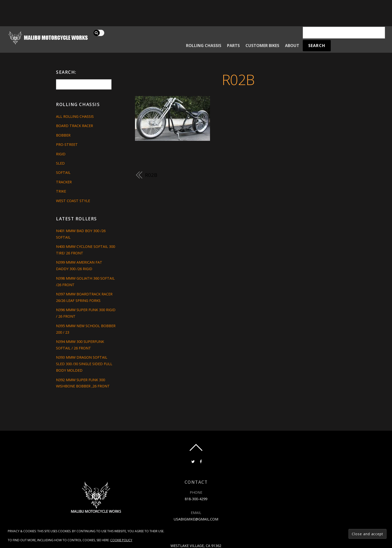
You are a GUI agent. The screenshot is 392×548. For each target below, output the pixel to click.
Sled (60, 163)
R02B (238, 79)
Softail (63, 172)
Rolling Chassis (204, 46)
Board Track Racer (74, 126)
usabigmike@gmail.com (196, 519)
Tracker (64, 182)
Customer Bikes (262, 46)
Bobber (63, 135)
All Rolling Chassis (75, 116)
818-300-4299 (196, 499)
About (292, 46)
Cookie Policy (121, 540)
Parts (233, 46)
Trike (61, 191)
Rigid (61, 154)
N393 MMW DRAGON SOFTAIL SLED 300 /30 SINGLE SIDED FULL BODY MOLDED (84, 364)
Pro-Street (67, 144)
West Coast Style (73, 201)
